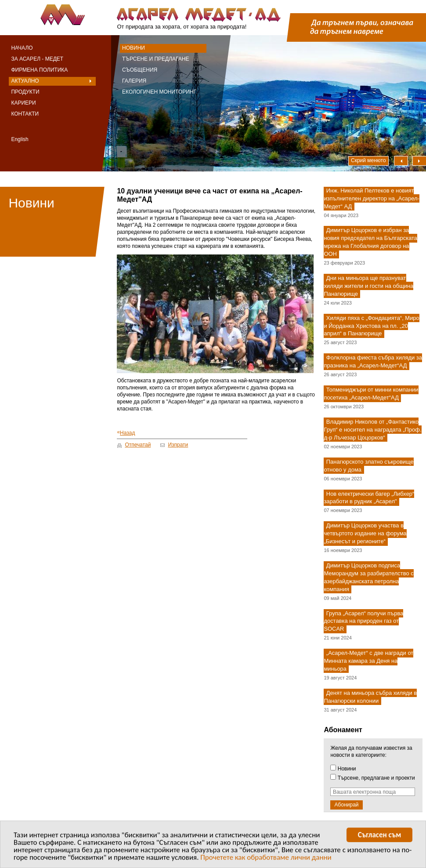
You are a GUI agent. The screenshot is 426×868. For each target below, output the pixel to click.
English (20, 139)
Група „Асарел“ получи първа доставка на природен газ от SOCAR (363, 621)
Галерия (134, 81)
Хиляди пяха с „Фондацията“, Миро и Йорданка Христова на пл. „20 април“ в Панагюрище (371, 326)
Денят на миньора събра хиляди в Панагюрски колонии (370, 697)
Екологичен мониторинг (159, 92)
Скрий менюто (368, 160)
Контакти (25, 114)
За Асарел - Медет (37, 59)
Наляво (401, 161)
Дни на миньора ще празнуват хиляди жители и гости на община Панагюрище (368, 286)
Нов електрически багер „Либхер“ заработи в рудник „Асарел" (369, 498)
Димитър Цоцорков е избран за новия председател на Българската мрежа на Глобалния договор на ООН (370, 242)
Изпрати (178, 445)
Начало (22, 48)
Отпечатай (138, 445)
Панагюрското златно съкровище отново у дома (368, 466)
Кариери (23, 103)
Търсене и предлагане (155, 59)
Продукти (25, 92)
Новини (134, 48)
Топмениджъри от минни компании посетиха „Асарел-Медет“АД (371, 394)
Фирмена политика (39, 70)
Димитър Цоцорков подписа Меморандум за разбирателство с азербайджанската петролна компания (368, 577)
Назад (126, 433)
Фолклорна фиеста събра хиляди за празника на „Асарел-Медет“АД (373, 362)
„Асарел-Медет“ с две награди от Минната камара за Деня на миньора (368, 661)
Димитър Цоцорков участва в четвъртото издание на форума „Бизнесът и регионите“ (365, 534)
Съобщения (140, 70)
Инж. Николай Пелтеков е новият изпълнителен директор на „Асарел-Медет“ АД (372, 198)
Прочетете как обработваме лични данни (266, 859)
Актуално (25, 81)
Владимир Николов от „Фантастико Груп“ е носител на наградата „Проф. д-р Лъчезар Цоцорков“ (372, 430)
